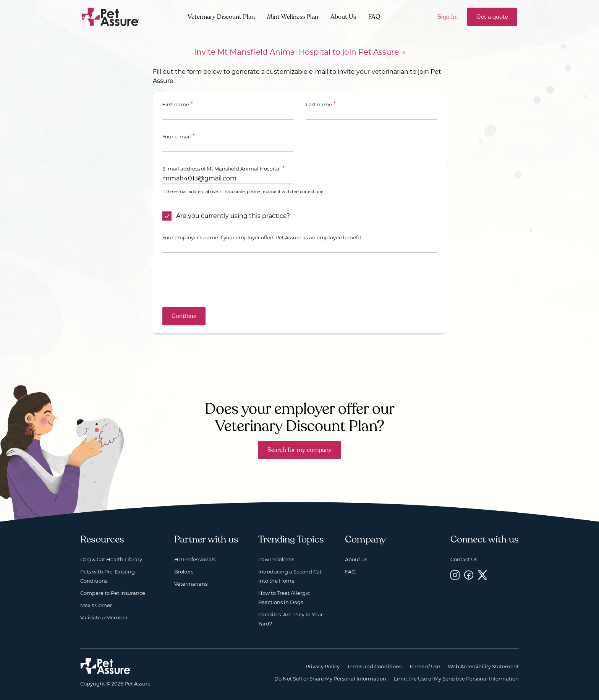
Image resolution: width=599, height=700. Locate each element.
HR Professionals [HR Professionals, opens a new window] (195, 559)
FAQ (374, 17)
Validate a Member (104, 617)
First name (176, 104)
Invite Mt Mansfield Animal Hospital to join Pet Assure (296, 52)
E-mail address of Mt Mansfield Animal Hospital (222, 169)
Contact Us (464, 559)
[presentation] (220, 280)
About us (356, 559)
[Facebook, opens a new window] (469, 575)
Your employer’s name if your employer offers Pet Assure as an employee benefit (262, 237)
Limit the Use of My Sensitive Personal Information (456, 679)
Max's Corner (96, 605)
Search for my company (299, 450)
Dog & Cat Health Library (111, 559)
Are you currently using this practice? (233, 216)
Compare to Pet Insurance (113, 593)
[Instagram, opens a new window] (455, 575)
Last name (319, 104)
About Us (343, 17)
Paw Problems (276, 559)
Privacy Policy (323, 666)
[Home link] (106, 666)
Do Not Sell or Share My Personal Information (330, 679)
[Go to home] (111, 16)
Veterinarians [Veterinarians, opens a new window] (191, 584)
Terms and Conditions (374, 666)
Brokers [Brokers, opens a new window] (184, 572)
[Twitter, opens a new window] (482, 575)
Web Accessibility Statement (483, 666)
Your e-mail (177, 136)
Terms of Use (425, 666)
